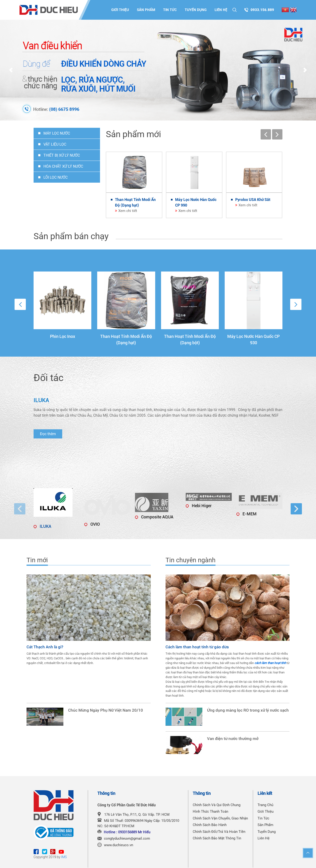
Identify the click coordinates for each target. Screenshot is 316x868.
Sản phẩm (146, 10)
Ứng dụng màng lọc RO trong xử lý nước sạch (248, 710)
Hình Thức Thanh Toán (210, 811)
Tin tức (170, 10)
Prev (11, 70)
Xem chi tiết (128, 211)
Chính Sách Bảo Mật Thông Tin (217, 838)
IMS (64, 857)
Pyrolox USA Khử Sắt (253, 200)
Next (305, 70)
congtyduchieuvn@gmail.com (127, 838)
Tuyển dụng (196, 10)
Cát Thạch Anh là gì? (45, 647)
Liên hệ (221, 10)
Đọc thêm (48, 434)
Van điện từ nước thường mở (233, 739)
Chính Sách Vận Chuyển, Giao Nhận (220, 818)
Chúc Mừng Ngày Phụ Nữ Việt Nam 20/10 (106, 710)
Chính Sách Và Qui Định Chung (217, 805)
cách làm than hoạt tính (270, 663)
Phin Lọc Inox (63, 336)
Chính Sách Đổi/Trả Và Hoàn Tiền (219, 832)
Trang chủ (265, 805)
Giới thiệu (120, 10)
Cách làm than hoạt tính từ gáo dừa (197, 647)
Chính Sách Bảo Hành (210, 825)
